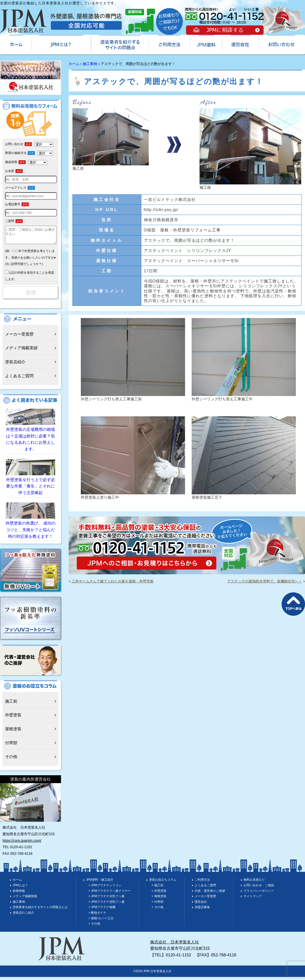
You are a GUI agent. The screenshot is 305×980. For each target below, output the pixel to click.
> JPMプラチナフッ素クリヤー (110, 894)
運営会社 (201, 905)
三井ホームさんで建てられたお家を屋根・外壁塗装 (113, 581)
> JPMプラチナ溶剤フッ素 (106, 905)
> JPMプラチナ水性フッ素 (106, 899)
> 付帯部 (157, 905)
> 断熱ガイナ (97, 916)
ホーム (74, 64)
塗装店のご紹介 (23, 916)
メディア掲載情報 (25, 899)
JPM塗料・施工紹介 (100, 883)
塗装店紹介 (15, 365)
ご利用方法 (202, 883)
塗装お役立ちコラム (163, 883)
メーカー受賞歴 (19, 337)
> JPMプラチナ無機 (102, 910)
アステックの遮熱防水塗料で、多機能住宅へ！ (265, 581)
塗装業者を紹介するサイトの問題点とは (40, 910)
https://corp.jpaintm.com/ (22, 844)
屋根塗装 (13, 732)
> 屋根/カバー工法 (101, 921)
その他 (11, 760)
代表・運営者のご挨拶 (210, 894)
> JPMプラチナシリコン (105, 888)
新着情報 (19, 894)
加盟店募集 (202, 910)
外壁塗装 (13, 718)
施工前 (11, 704)
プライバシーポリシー (259, 894)
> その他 (94, 927)
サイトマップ (253, 899)
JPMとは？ (20, 888)
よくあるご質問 (19, 379)
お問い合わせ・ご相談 (259, 888)
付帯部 (11, 746)
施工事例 (90, 64)
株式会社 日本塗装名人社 (175, 945)
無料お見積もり (254, 883)
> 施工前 (157, 888)
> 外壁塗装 (159, 894)
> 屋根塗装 (159, 899)
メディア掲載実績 (21, 351)
